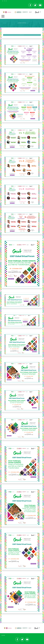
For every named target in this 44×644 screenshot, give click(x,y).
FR (4, 1)
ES (3, 1)
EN (6, 1)
